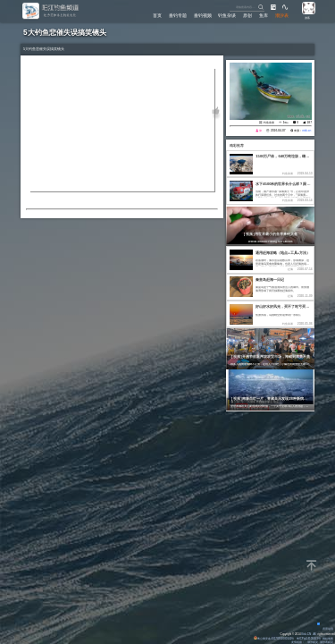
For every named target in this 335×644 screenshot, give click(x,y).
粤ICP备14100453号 (309, 639)
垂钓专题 (178, 16)
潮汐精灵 (313, 642)
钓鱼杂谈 (227, 16)
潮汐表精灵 (327, 642)
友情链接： (298, 642)
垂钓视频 (203, 16)
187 (310, 123)
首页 (157, 16)
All (315, 634)
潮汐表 (282, 16)
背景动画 (325, 629)
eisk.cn (306, 131)
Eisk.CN (306, 634)
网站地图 (328, 639)
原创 (247, 16)
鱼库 (264, 16)
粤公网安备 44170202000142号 (275, 639)
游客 (307, 18)
